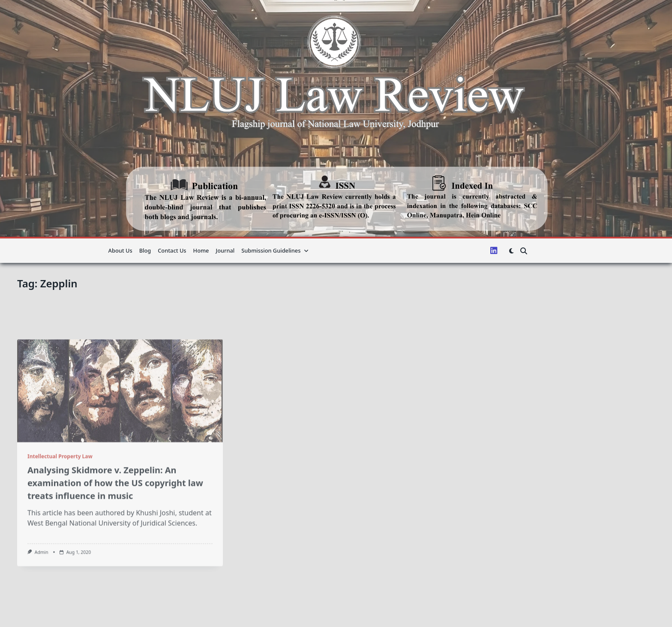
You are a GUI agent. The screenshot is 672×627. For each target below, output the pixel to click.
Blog (145, 250)
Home (201, 250)
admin (42, 605)
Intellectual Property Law (60, 509)
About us (120, 250)
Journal (225, 250)
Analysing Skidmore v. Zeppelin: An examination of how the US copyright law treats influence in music (115, 535)
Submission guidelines (275, 250)
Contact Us (172, 250)
